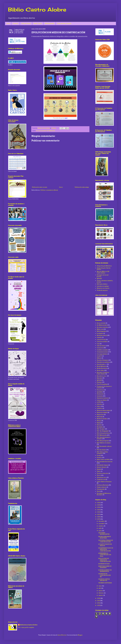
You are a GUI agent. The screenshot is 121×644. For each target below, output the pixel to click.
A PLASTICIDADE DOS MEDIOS (105, 545)
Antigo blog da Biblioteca (104, 266)
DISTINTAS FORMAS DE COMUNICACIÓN (106, 541)
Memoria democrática (104, 410)
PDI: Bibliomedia (51, 131)
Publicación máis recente (40, 187)
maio (100, 586)
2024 (99, 507)
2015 (99, 605)
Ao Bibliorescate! (102, 325)
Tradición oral (101, 479)
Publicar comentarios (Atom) (49, 190)
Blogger (80, 635)
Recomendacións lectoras (105, 462)
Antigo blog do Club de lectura (104, 269)
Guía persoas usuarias (64, 23)
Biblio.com (100, 329)
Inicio (8, 23)
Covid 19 (99, 356)
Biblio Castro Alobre (37, 9)
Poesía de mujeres (102, 290)
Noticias (99, 425)
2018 (99, 598)
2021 (99, 514)
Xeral (98, 491)
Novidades (100, 427)
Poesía (99, 455)
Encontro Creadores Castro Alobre (103, 373)
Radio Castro (38, 23)
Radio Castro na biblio (103, 459)
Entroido (99, 378)
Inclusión (100, 396)
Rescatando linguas (102, 465)
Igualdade (100, 392)
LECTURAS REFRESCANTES (104, 533)
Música (99, 421)
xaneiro (101, 595)
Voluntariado (101, 489)
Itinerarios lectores (103, 398)
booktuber (100, 333)
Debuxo (99, 358)
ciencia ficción (101, 339)
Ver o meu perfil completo (26, 627)
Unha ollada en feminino (104, 482)
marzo (101, 591)
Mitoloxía (100, 417)
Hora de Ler (100, 390)
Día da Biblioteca (102, 366)
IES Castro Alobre (102, 284)
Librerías (99, 404)
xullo (100, 528)
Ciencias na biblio (102, 342)
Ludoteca (100, 408)
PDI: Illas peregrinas (103, 441)
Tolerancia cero (102, 477)
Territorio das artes (103, 473)
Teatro (99, 471)
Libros (99, 406)
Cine (98, 344)
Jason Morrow (62, 635)
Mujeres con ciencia (103, 288)
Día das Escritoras (102, 368)
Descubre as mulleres (103, 362)
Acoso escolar (101, 323)
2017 (99, 601)
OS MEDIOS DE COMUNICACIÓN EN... (104, 575)
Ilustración (100, 394)
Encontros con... (102, 376)
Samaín (99, 469)
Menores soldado (102, 412)
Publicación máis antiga (82, 187)
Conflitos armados (102, 350)
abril (100, 588)
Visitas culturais (102, 487)
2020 (99, 517)
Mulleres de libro (102, 419)
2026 (99, 503)
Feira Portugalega (102, 384)
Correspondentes (102, 354)
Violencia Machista (103, 485)
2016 (99, 603)
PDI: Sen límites (101, 450)
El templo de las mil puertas (103, 276)
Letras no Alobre (102, 400)
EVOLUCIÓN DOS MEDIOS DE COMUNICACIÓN (104, 560)
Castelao (99, 337)
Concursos (100, 348)
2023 (99, 510)
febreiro (101, 593)
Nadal (98, 423)
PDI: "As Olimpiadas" (103, 431)
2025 (99, 505)
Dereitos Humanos (102, 360)
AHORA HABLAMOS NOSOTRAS (105, 537)
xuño (100, 531)
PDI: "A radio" (101, 429)
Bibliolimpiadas (50, 23)
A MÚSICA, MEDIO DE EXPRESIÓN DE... (105, 571)
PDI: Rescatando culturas (104, 446)
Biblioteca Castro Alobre (29, 625)
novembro (102, 523)
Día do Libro (100, 370)
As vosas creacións (41, 131)
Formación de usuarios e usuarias (104, 387)
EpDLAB (99, 278)
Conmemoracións (102, 352)
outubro (101, 526)
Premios (99, 457)
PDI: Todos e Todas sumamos (102, 453)
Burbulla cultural (102, 335)
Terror (99, 475)
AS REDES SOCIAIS (104, 564)
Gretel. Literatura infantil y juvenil (105, 281)
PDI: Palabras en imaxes (104, 443)
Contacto (16, 23)
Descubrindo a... (102, 364)
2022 (99, 512)
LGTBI (99, 402)
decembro (102, 521)
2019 (99, 519)
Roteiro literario (102, 467)
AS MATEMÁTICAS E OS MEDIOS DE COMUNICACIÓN (106, 549)
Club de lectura (26, 23)
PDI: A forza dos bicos (103, 433)
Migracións (100, 414)
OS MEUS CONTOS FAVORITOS (104, 580)
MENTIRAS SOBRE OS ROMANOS (105, 567)
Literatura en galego (103, 286)
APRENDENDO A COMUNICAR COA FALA (105, 555)
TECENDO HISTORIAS (105, 583)
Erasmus (99, 382)
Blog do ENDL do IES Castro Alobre (103, 272)
